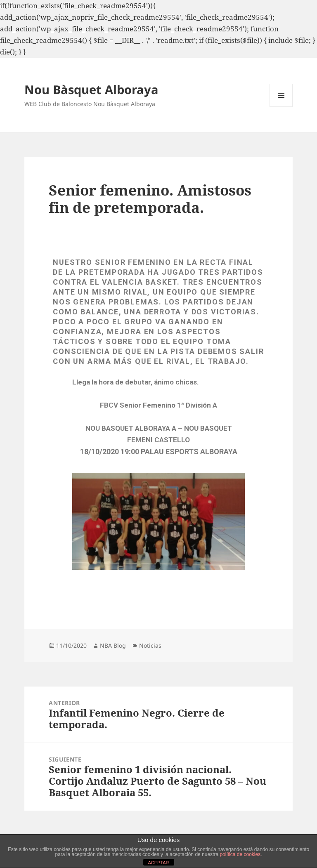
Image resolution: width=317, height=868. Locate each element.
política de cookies (240, 854)
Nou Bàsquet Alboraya (91, 89)
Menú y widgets (281, 107)
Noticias (150, 645)
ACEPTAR (158, 863)
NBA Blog (113, 645)
